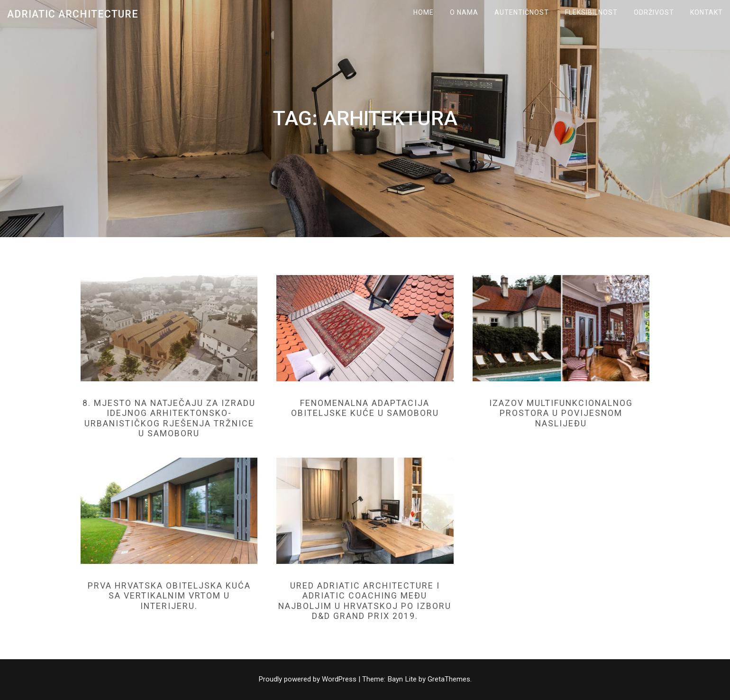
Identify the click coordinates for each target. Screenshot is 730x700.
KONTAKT (707, 12)
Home (424, 12)
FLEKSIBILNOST (591, 12)
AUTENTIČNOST (522, 12)
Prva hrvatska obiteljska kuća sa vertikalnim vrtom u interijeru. (169, 596)
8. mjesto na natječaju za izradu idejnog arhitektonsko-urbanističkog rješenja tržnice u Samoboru (169, 418)
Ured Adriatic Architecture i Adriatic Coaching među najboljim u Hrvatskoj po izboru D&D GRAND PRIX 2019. (365, 601)
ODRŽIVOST (654, 12)
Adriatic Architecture (73, 14)
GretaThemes (449, 679)
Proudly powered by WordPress (309, 679)
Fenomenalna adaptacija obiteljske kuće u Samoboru (365, 408)
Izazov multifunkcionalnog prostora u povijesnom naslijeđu (561, 413)
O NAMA (464, 12)
